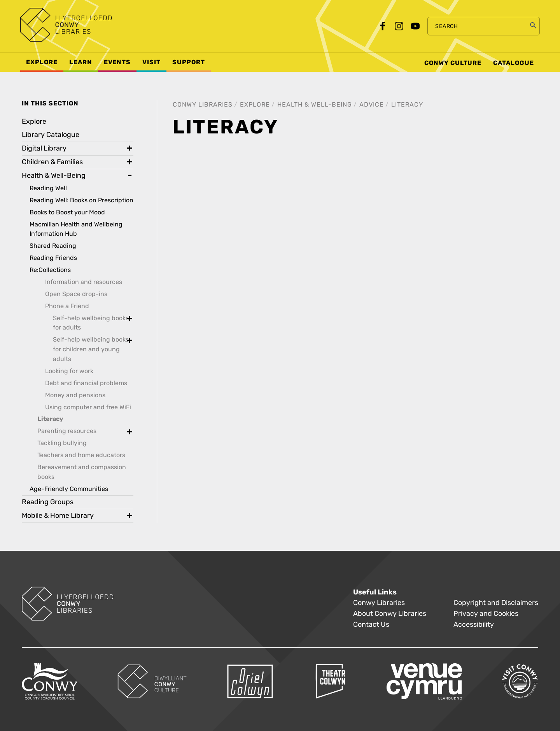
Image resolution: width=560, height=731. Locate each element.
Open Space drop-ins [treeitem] (76, 294)
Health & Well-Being (315, 104)
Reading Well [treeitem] (48, 188)
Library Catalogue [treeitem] (51, 135)
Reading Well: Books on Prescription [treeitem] (81, 200)
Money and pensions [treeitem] (75, 395)
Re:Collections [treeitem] (50, 270)
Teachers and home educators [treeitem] (81, 455)
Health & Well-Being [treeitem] (54, 176)
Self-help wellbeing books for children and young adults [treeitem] (91, 349)
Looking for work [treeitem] (69, 371)
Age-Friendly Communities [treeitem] (69, 489)
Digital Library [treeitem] (44, 148)
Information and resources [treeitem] (84, 282)
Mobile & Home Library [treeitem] (58, 516)
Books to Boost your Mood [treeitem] (67, 212)
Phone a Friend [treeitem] (67, 306)
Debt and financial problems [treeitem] (86, 383)
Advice (372, 104)
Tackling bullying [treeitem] (62, 443)
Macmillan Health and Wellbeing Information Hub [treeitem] (76, 229)
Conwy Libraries (203, 104)
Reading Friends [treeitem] (53, 258)
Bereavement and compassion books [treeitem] (82, 472)
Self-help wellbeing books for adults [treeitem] (91, 323)
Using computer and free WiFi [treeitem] (88, 407)
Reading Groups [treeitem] (48, 502)
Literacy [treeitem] (50, 419)
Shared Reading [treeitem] (53, 246)
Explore (255, 104)
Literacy (407, 104)
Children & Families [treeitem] (52, 162)
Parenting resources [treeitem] (67, 431)
